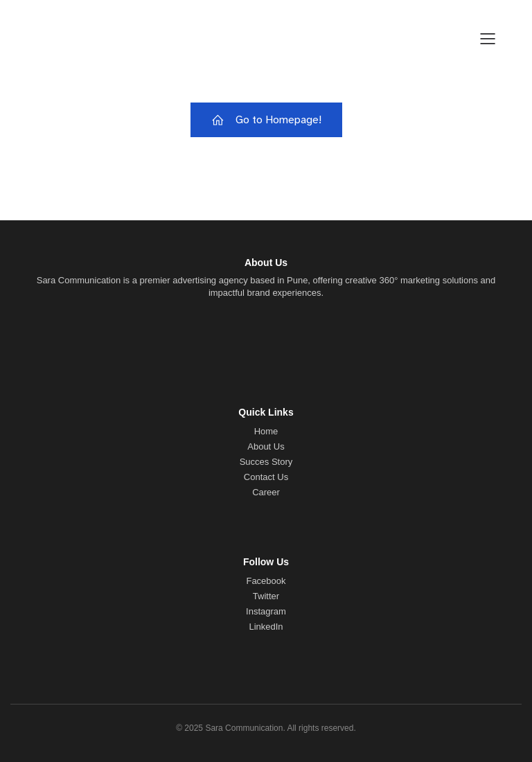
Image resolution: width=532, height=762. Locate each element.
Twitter (266, 596)
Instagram (266, 611)
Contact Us (266, 477)
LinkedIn (266, 627)
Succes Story (266, 462)
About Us (266, 446)
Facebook (266, 581)
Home (266, 431)
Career (266, 492)
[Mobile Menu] (488, 38)
